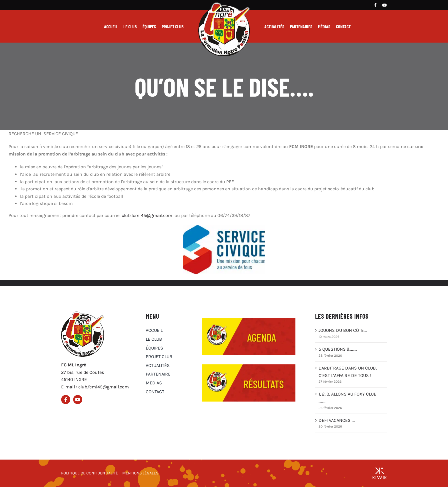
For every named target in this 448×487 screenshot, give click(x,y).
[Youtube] (385, 5)
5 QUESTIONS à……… (338, 349)
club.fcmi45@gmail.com (147, 215)
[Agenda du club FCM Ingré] (249, 320)
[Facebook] (375, 5)
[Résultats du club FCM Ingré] (249, 367)
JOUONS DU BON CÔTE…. (343, 330)
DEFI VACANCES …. (337, 420)
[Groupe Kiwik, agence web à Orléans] (380, 473)
